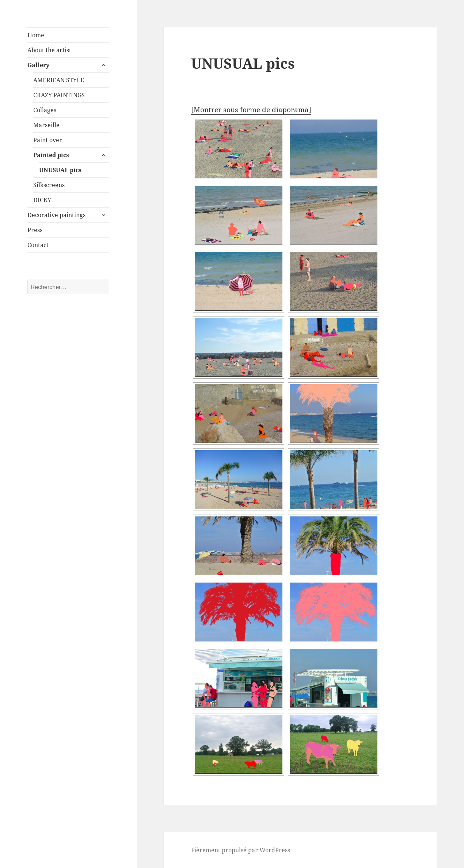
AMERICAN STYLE (59, 80)
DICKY (42, 200)
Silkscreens (49, 185)
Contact (38, 245)
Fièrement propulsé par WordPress (241, 850)
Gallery (38, 65)
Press (35, 230)
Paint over (48, 140)
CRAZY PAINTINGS (59, 95)
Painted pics (51, 155)
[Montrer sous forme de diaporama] (251, 110)
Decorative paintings (56, 215)
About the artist (49, 50)
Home (36, 35)
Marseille (46, 125)
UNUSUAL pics (60, 170)
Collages (45, 110)
